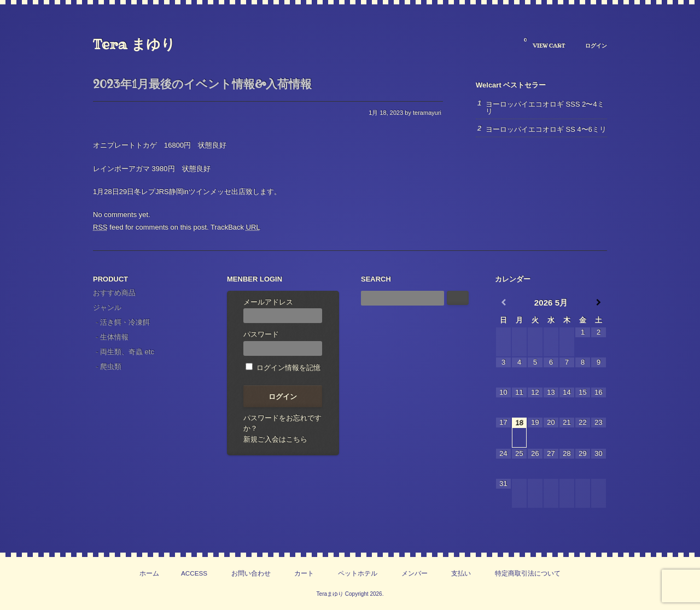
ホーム (149, 573)
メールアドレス (283, 311)
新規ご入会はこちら (275, 439)
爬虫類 (111, 366)
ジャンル (107, 307)
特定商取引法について (528, 573)
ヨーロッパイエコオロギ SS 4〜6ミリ (546, 129)
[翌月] (599, 303)
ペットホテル (358, 573)
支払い (461, 573)
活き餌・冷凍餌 (125, 322)
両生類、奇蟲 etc (127, 352)
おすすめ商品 (114, 293)
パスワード (283, 343)
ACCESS (194, 573)
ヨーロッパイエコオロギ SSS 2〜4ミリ (545, 108)
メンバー (415, 573)
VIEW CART (544, 43)
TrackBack (235, 227)
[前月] (503, 303)
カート (304, 573)
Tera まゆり (134, 44)
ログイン (596, 46)
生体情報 (114, 337)
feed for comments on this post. (151, 227)
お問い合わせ (251, 573)
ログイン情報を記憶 (283, 368)
